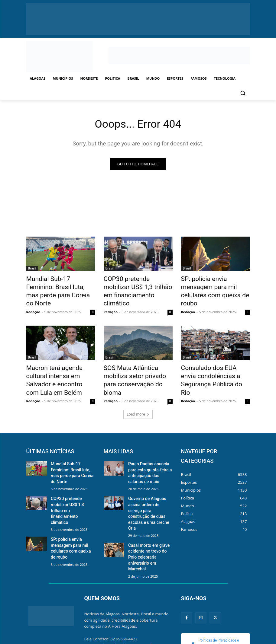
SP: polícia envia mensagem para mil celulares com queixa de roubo (215, 286)
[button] (243, 93)
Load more (138, 389)
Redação (33, 300)
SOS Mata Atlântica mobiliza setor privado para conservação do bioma (136, 362)
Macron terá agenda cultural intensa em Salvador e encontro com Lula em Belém (60, 362)
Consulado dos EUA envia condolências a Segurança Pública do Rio (211, 362)
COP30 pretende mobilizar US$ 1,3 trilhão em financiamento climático (134, 286)
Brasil (32, 269)
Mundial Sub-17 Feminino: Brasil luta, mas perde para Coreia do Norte (57, 286)
